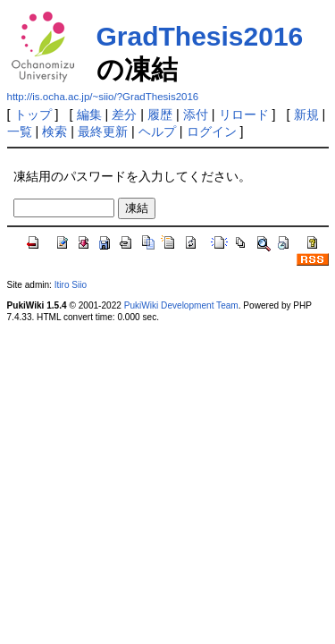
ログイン (212, 131)
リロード (244, 114)
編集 (89, 114)
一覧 (20, 131)
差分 (124, 114)
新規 (306, 114)
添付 (196, 114)
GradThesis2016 (200, 36)
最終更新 (103, 131)
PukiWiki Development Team (181, 305)
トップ (33, 114)
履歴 (160, 114)
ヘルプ (157, 131)
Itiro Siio (71, 285)
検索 (54, 131)
